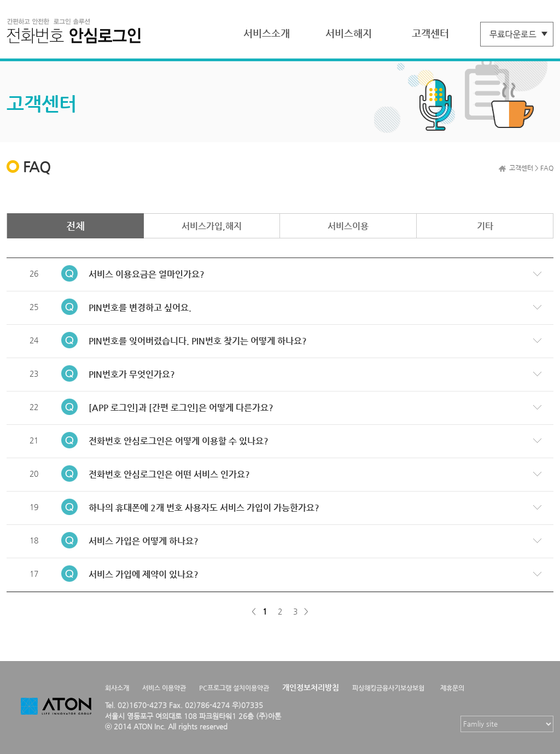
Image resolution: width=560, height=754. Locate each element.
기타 (485, 226)
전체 (75, 226)
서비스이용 (348, 226)
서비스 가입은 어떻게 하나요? (144, 541)
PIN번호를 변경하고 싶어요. (140, 308)
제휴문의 (452, 688)
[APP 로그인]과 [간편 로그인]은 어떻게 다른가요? (181, 408)
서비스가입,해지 (212, 226)
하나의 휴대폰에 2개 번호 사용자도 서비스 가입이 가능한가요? (204, 508)
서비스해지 (349, 33)
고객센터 (430, 33)
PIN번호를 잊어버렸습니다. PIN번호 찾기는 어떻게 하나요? (198, 341)
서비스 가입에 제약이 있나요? (144, 574)
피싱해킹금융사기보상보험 (388, 688)
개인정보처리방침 (311, 687)
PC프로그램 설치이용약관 (234, 688)
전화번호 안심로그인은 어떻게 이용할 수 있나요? (179, 441)
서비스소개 (267, 33)
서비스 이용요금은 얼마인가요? (147, 274)
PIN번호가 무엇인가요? (132, 374)
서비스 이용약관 (164, 688)
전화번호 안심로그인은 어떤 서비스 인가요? (169, 474)
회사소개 (117, 688)
